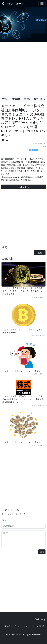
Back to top (40, 619)
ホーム (5, 99)
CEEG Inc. (18, 634)
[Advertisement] (23, 68)
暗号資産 (16, 99)
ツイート (34, 150)
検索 (40, 253)
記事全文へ (24, 187)
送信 (42, 552)
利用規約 (6, 626)
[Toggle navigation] (42, 4)
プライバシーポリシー (24, 626)
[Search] (17, 253)
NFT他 (27, 99)
